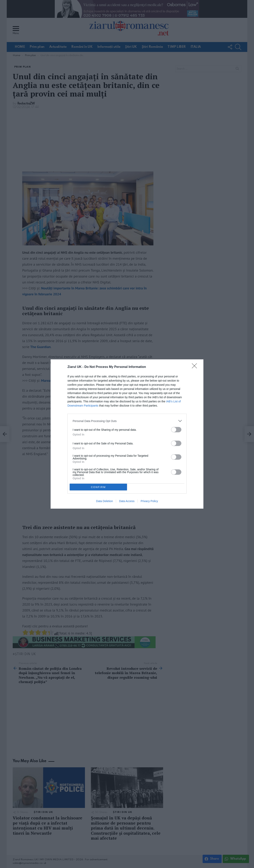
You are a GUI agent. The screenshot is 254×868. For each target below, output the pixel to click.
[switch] (176, 430)
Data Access (127, 501)
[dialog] (127, 434)
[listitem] (127, 421)
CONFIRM (98, 487)
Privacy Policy (149, 501)
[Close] (196, 367)
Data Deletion (104, 501)
